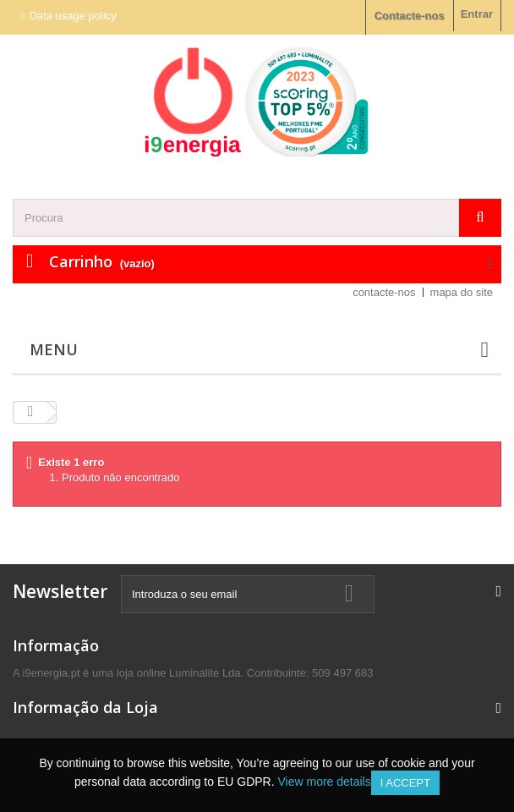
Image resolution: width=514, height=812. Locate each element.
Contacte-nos (410, 16)
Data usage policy (72, 16)
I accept (405, 783)
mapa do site (462, 292)
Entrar (477, 14)
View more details (324, 782)
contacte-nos (384, 292)
